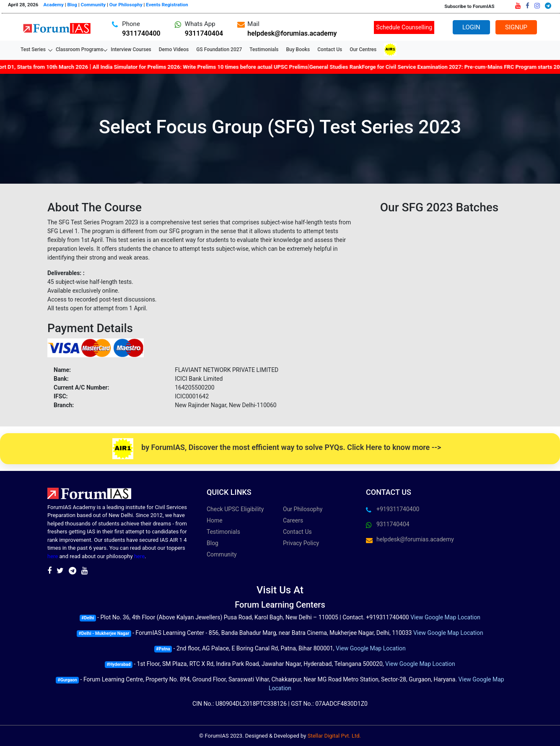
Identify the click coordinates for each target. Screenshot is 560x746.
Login (471, 27)
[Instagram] (537, 6)
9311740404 (204, 33)
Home (215, 520)
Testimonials (264, 49)
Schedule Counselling (404, 27)
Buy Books (298, 49)
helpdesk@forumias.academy (292, 33)
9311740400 (141, 33)
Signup (516, 27)
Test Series (34, 49)
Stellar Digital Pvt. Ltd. (334, 736)
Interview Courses (131, 49)
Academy (54, 5)
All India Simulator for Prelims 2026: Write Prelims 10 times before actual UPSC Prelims (203, 67)
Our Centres (363, 49)
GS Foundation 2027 (219, 49)
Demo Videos (174, 49)
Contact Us (330, 49)
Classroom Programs (79, 49)
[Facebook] (528, 6)
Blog (72, 5)
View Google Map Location (445, 617)
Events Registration (167, 5)
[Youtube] (518, 6)
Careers (293, 520)
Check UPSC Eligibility (235, 509)
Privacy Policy (301, 543)
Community (93, 5)
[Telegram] (548, 6)
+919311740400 (398, 509)
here (53, 556)
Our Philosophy (126, 5)
